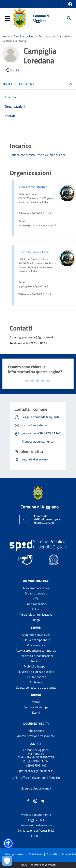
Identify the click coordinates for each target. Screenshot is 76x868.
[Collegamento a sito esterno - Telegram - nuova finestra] (42, 800)
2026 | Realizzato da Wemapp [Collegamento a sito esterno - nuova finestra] (38, 865)
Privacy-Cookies (14, 854)
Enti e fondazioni (36, 604)
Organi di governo (36, 593)
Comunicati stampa (36, 707)
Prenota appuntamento (36, 815)
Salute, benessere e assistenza (36, 688)
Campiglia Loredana (14, 41)
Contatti (36, 744)
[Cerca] (69, 18)
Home (6, 36)
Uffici (36, 599)
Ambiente (36, 682)
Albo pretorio (36, 731)
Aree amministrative (36, 588)
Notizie (36, 702)
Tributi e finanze (36, 677)
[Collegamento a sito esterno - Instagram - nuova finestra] (35, 800)
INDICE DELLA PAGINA (20, 84)
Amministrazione (24, 36)
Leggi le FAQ (36, 820)
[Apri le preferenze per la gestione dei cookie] (7, 861)
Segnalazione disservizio (36, 825)
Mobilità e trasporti (36, 666)
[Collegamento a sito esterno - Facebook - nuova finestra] (28, 800)
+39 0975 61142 (36, 765)
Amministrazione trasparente (36, 736)
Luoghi (36, 620)
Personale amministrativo (54, 36)
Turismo (36, 661)
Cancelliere (18, 155)
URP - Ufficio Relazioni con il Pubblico (36, 778)
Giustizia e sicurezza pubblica (36, 672)
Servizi (36, 628)
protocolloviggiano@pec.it (36, 771)
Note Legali (35, 854)
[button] (70, 4)
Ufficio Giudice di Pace (51, 155)
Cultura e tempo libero (36, 640)
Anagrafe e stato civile (36, 635)
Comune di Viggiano (41, 18)
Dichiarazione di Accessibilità (36, 830)
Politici (36, 609)
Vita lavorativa (36, 645)
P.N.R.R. (36, 836)
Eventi (36, 713)
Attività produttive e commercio (36, 650)
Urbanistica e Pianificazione (36, 656)
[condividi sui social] (12, 70)
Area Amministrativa (33, 187)
